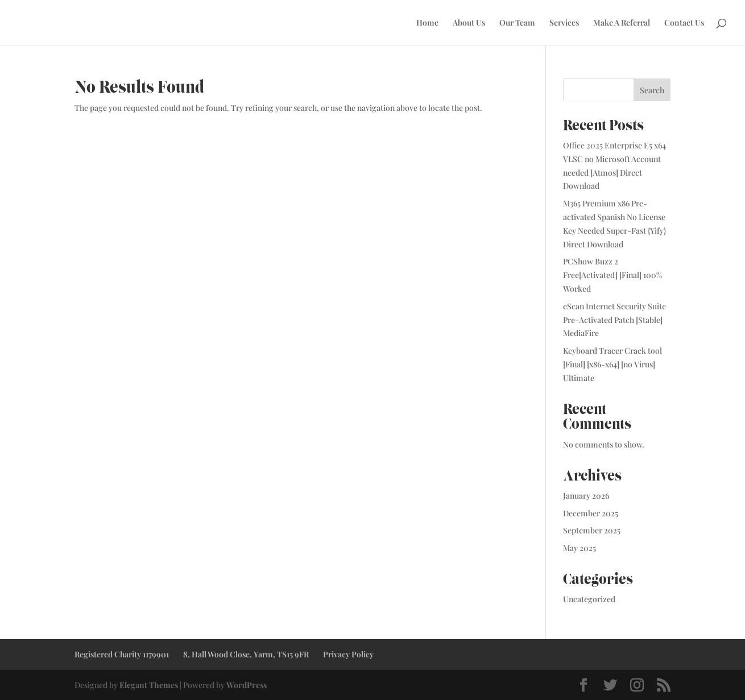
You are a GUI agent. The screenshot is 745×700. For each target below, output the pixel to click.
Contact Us (684, 23)
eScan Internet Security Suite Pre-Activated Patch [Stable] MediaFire (614, 320)
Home (427, 23)
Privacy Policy (348, 654)
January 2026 (586, 496)
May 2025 (580, 548)
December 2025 (591, 513)
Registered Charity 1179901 (122, 654)
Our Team (517, 23)
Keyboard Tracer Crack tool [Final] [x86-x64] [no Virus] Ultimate (612, 364)
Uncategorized (589, 599)
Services (564, 23)
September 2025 (592, 530)
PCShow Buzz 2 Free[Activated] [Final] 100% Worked (612, 275)
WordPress (247, 685)
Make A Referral (622, 23)
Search (652, 90)
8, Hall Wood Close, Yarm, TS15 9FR (246, 654)
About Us (469, 23)
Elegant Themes (149, 685)
